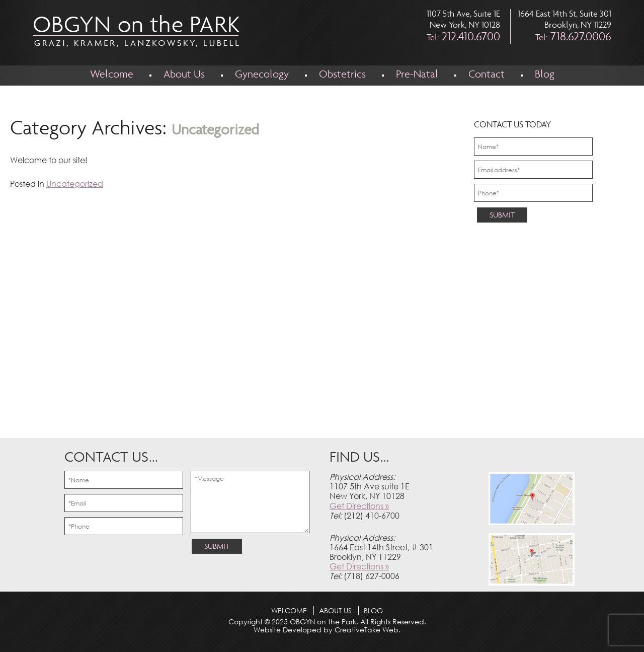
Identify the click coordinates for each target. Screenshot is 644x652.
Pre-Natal (417, 75)
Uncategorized (75, 184)
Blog (545, 75)
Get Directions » (359, 506)
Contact (487, 75)
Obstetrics (342, 75)
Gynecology (262, 75)
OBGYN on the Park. (323, 622)
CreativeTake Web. (368, 630)
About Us (184, 75)
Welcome (112, 75)
